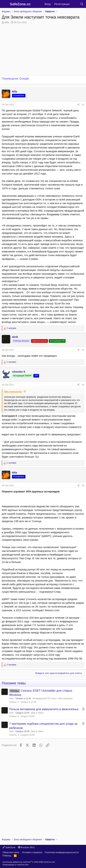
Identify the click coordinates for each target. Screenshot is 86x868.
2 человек (11, 328)
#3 (83, 385)
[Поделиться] (78, 105)
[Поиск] (82, 4)
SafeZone (9, 847)
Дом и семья (37, 713)
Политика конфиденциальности (62, 852)
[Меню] (5, 4)
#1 (83, 105)
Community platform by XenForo (29, 862)
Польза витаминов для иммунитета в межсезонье (44, 709)
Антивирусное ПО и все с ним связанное (53, 699)
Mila (7, 22)
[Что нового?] (75, 4)
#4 (83, 486)
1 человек (11, 362)
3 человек (11, 665)
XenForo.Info (23, 865)
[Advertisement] (43, 791)
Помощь (7, 856)
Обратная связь (11, 852)
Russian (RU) (26, 847)
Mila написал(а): (13, 392)
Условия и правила (32, 852)
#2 (83, 350)
